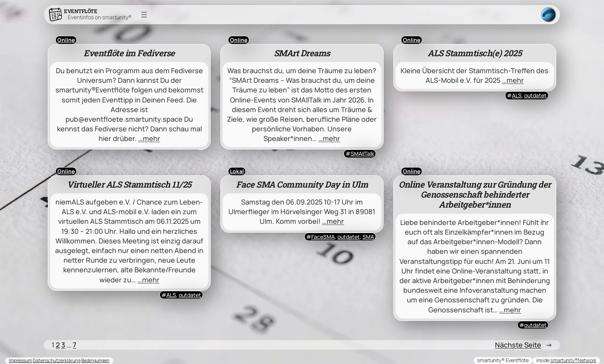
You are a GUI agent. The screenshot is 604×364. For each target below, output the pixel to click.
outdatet (535, 95)
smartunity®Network (573, 360)
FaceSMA (323, 237)
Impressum (20, 360)
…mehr (149, 138)
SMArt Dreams (302, 53)
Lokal (237, 171)
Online (66, 40)
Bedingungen (95, 360)
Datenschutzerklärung (57, 360)
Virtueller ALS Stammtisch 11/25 (129, 185)
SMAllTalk (362, 153)
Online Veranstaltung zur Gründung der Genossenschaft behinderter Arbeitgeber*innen (475, 195)
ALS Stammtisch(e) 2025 (475, 53)
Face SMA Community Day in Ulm (302, 185)
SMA (368, 237)
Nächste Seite (524, 345)
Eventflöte (81, 11)
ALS (517, 95)
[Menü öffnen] (144, 15)
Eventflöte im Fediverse (129, 53)
